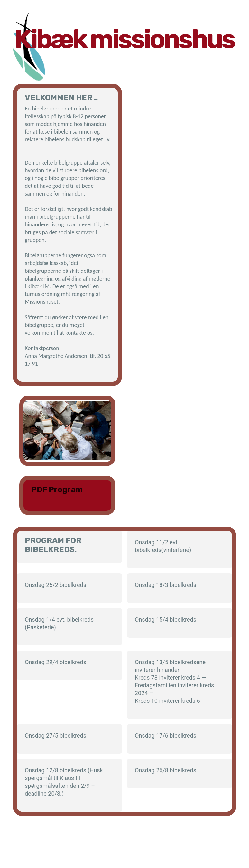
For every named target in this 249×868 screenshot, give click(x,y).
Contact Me (72, 851)
